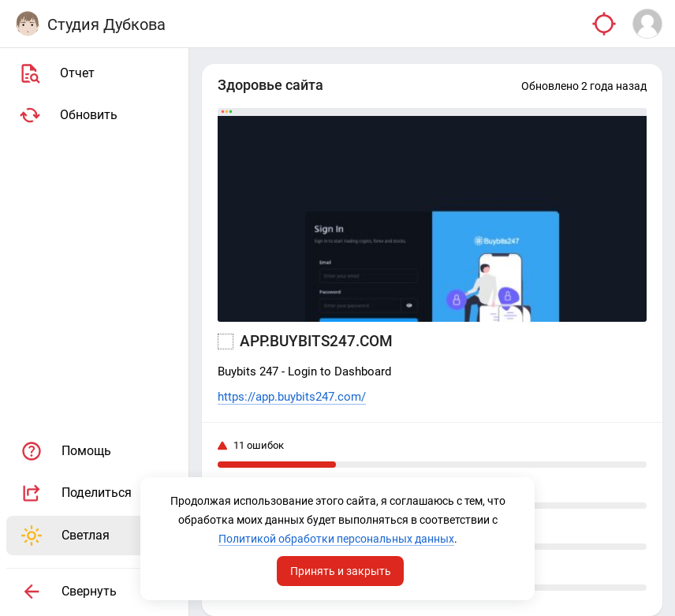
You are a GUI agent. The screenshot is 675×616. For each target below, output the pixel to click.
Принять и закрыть (341, 571)
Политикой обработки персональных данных (336, 539)
